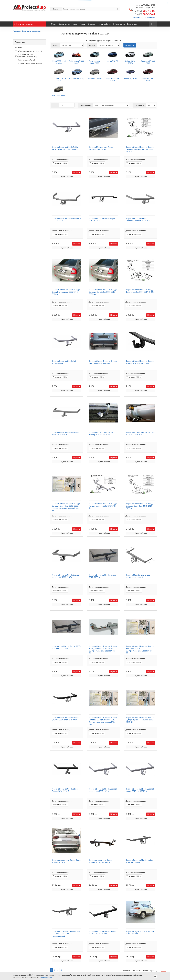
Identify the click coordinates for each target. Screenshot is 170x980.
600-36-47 (145, 14)
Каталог (30, 23)
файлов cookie (46, 977)
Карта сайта (63, 961)
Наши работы (104, 24)
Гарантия (40, 959)
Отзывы (92, 24)
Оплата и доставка (68, 24)
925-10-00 (145, 11)
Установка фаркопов (31, 31)
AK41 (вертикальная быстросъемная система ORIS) (26, 56)
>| (61, 947)
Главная (16, 31)
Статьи (45, 961)
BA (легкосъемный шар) (25, 60)
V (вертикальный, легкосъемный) (28, 64)
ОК (155, 976)
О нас (54, 24)
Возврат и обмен (77, 959)
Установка (119, 24)
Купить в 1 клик (67, 175)
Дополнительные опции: (62, 159)
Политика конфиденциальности (34, 964)
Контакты (132, 24)
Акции (82, 24)
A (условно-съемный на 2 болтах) (28, 51)
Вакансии (26, 961)
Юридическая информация (57, 959)
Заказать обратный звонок (144, 18)
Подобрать (130, 45)
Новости (53, 961)
